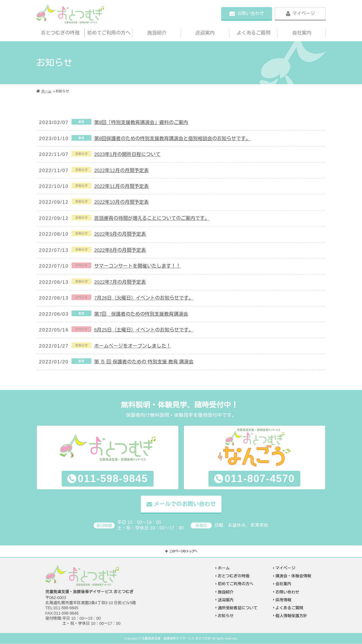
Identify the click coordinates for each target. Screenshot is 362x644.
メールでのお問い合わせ (185, 504)
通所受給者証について (238, 608)
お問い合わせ (251, 13)
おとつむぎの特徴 (60, 33)
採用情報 (283, 600)
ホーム (46, 91)
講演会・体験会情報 (293, 576)
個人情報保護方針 (291, 616)
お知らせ (226, 616)
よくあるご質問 (254, 33)
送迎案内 (205, 33)
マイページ (304, 13)
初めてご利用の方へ (109, 33)
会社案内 (302, 33)
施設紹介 (157, 33)
